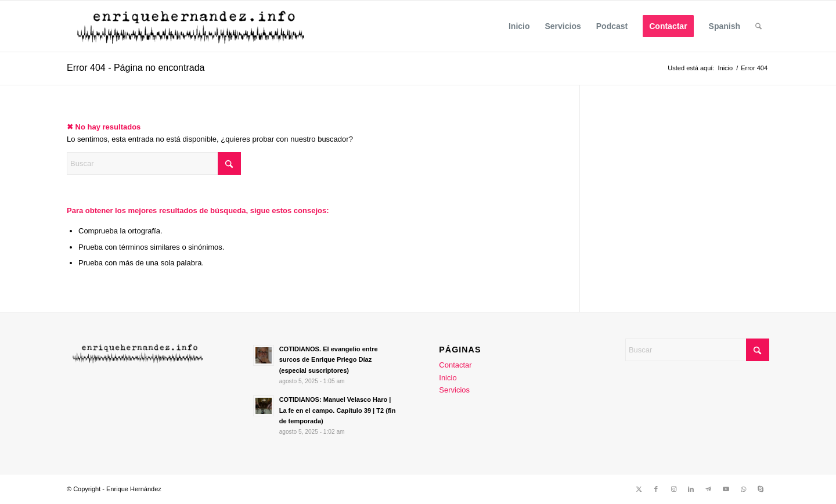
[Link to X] (639, 489)
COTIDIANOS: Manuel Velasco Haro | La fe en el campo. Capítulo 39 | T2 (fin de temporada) (338, 411)
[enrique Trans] (192, 26)
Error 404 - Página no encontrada (136, 68)
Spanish (725, 26)
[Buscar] (758, 26)
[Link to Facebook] (656, 489)
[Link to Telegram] (708, 489)
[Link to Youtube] (726, 489)
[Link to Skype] (761, 489)
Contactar (455, 365)
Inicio (448, 378)
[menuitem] (519, 26)
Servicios (454, 390)
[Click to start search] (229, 163)
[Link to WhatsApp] (743, 489)
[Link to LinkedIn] (691, 489)
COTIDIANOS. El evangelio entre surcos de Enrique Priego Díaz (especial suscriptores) (329, 360)
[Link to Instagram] (673, 489)
